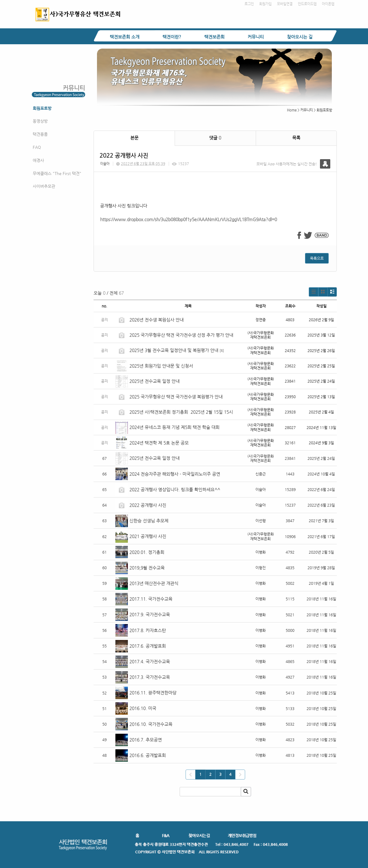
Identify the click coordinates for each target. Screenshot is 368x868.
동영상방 (40, 121)
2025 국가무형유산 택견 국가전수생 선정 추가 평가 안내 (181, 335)
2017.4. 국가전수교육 (150, 661)
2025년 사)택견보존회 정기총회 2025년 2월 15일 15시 (181, 412)
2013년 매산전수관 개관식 (154, 583)
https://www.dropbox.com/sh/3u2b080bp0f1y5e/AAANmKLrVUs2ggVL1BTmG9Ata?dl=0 (189, 219)
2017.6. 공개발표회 (148, 646)
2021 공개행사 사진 (148, 536)
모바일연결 (285, 4)
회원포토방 (42, 108)
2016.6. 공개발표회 (148, 755)
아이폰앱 (328, 4)
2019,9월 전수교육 (147, 568)
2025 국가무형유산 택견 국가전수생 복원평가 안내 (176, 397)
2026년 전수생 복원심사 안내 (157, 320)
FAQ (37, 147)
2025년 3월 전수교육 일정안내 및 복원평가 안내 (174, 350)
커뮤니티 (256, 37)
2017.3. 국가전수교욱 (150, 677)
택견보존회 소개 (125, 37)
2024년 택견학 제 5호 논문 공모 (159, 443)
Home (292, 110)
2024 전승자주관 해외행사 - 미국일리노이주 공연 (175, 474)
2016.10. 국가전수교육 (151, 724)
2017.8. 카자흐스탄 (148, 630)
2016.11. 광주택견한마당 (153, 693)
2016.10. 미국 (143, 708)
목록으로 (317, 258)
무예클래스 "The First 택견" (57, 173)
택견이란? (172, 37)
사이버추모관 (44, 186)
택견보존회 (214, 37)
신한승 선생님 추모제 (149, 521)
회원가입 (265, 4)
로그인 (249, 4)
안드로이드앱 (307, 4)
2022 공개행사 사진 (148, 505)
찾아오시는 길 (300, 37)
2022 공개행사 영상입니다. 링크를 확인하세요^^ (175, 489)
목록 (296, 138)
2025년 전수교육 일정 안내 (155, 381)
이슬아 (105, 164)
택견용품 (40, 134)
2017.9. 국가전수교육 (150, 614)
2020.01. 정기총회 (147, 552)
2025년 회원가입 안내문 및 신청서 (161, 366)
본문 (134, 138)
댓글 (215, 138)
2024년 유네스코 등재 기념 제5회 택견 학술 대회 (174, 427)
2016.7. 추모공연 (146, 740)
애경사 (38, 160)
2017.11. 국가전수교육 (151, 599)
